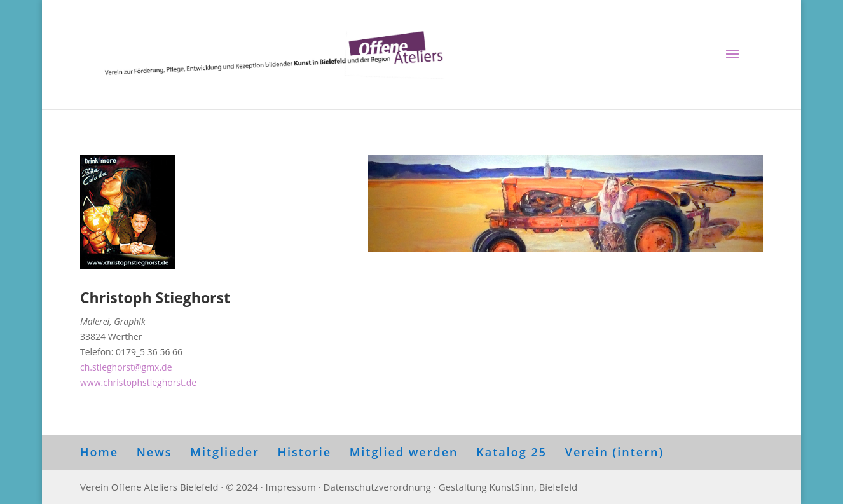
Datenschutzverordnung (377, 487)
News (154, 452)
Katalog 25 (511, 452)
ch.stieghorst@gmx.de (126, 367)
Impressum (291, 487)
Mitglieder (224, 452)
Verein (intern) (614, 452)
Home (99, 452)
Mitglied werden (404, 452)
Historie (304, 452)
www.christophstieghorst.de (138, 382)
